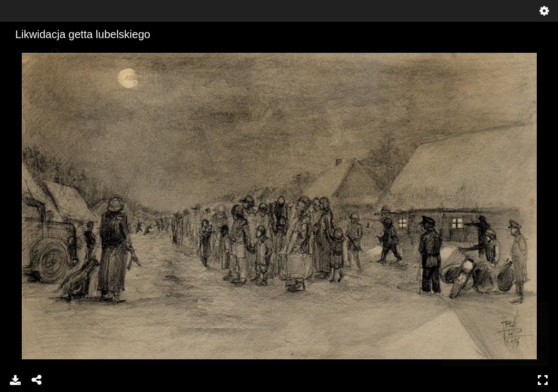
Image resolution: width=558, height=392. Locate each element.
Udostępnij (37, 380)
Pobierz (15, 380)
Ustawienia (544, 11)
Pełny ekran (543, 380)
